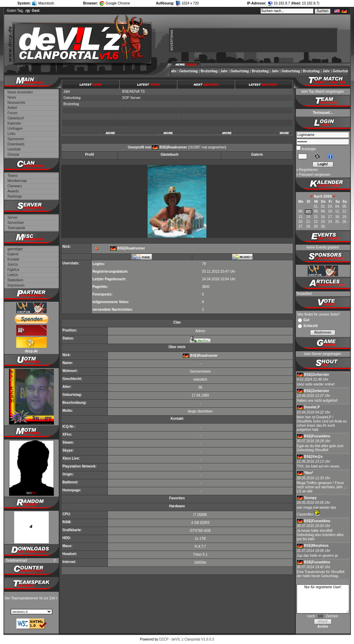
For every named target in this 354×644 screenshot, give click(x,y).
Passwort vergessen (315, 175)
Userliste (14, 149)
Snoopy (310, 498)
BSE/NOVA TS (134, 92)
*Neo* (309, 473)
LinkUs (13, 275)
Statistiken (16, 280)
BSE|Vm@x (313, 457)
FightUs (13, 270)
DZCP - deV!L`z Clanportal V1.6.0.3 (187, 639)
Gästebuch (16, 118)
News (12, 97)
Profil (90, 155)
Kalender (15, 123)
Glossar (13, 155)
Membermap (17, 181)
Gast (36, 11)
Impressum (16, 285)
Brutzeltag (211, 71)
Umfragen (15, 129)
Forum (13, 113)
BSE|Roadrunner (173, 147)
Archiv (323, 627)
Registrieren (308, 170)
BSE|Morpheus (316, 546)
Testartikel (304, 294)
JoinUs (13, 265)
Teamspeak (16, 228)
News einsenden (20, 92)
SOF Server (132, 98)
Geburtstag (190, 71)
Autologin (308, 149)
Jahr (175, 71)
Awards (13, 191)
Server (13, 217)
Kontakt (13, 259)
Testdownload (16, 560)
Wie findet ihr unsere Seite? (319, 314)
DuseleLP (312, 407)
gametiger (15, 249)
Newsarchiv (17, 103)
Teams (13, 176)
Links (12, 134)
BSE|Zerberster (316, 375)
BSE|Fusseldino (317, 436)
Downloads (16, 144)
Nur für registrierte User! (323, 599)
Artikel (12, 108)
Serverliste (16, 223)
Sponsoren (16, 139)
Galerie (13, 254)
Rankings (15, 196)
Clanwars (15, 186)
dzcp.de (31, 351)
